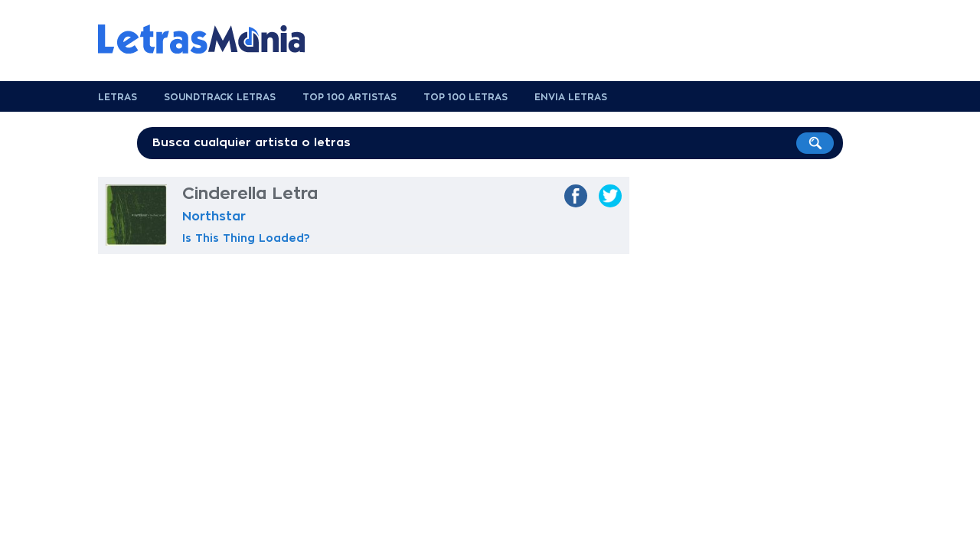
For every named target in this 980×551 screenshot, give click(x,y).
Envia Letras (571, 97)
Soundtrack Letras (220, 97)
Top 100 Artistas (350, 97)
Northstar (214, 217)
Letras (118, 97)
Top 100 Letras (465, 97)
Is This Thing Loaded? (246, 238)
